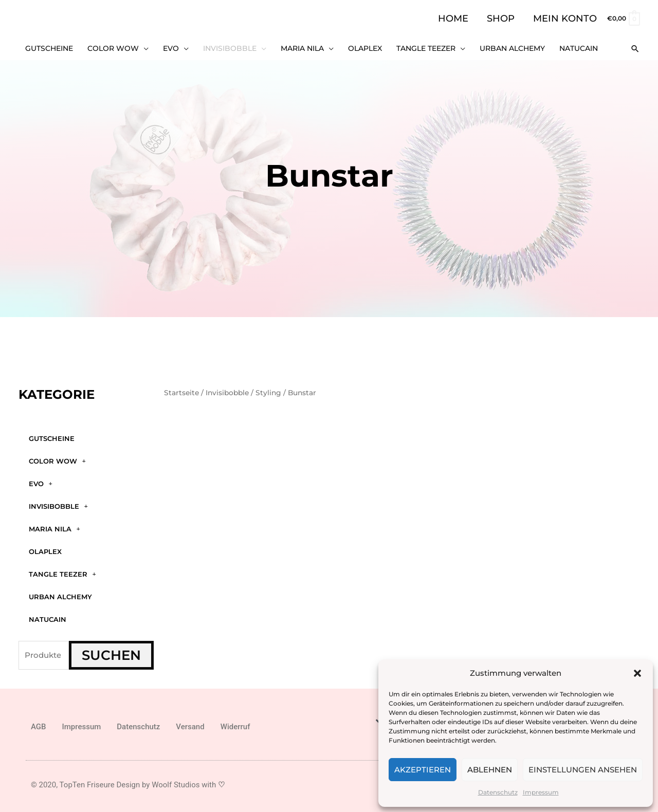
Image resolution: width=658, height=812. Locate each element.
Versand (190, 725)
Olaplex (45, 549)
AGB (39, 725)
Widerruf (235, 725)
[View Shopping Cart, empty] (623, 18)
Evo (41, 481)
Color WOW (57, 459)
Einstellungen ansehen (583, 770)
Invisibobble (58, 504)
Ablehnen (490, 770)
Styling (268, 391)
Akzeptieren (423, 770)
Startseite (181, 391)
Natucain (48, 617)
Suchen (111, 653)
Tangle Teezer (62, 572)
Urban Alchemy (60, 594)
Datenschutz (498, 792)
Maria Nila (54, 527)
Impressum (541, 792)
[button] (637, 673)
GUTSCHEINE (52, 436)
